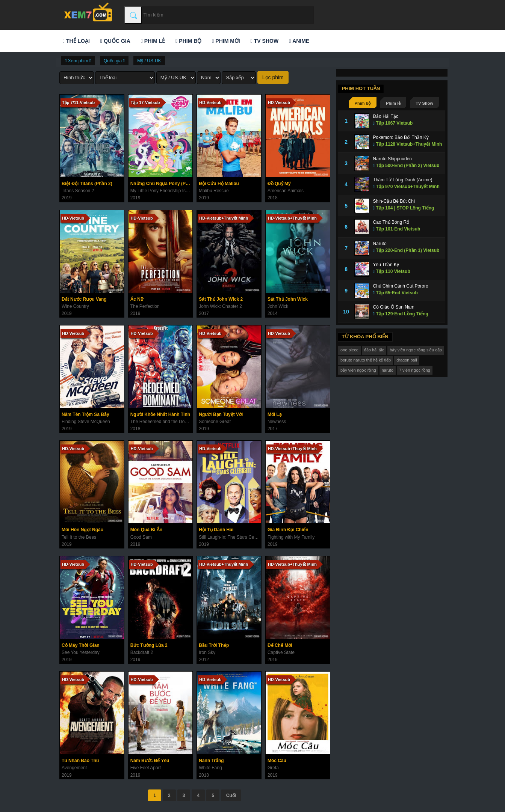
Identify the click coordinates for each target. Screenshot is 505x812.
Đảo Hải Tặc (386, 116)
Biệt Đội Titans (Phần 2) (87, 184)
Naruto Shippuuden (392, 159)
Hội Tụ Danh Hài (216, 530)
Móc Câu (277, 761)
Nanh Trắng (211, 761)
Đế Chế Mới (280, 645)
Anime (299, 41)
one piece (349, 350)
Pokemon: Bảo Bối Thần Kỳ (401, 137)
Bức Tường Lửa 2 (149, 645)
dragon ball (407, 360)
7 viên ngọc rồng (415, 370)
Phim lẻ (153, 41)
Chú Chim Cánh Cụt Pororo (401, 286)
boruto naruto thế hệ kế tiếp (366, 360)
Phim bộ (188, 41)
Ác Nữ (137, 299)
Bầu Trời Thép (214, 645)
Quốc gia (115, 41)
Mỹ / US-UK (149, 61)
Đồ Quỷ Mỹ (279, 184)
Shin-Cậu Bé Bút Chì (394, 201)
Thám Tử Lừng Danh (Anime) (403, 180)
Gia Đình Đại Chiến (288, 530)
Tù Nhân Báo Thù (80, 761)
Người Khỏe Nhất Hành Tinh (160, 414)
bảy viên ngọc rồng (358, 370)
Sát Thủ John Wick (288, 299)
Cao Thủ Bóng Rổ (391, 222)
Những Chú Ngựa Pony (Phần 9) (162, 184)
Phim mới (226, 41)
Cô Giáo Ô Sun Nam (394, 307)
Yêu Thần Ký (386, 265)
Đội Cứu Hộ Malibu (219, 184)
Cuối (231, 795)
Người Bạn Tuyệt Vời (221, 414)
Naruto (380, 244)
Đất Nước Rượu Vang (84, 299)
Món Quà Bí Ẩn (146, 530)
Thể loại (76, 41)
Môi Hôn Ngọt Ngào (82, 530)
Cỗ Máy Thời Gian (81, 645)
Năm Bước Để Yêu (150, 761)
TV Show (265, 41)
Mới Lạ (275, 414)
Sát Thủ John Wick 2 (221, 299)
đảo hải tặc (374, 350)
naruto (388, 370)
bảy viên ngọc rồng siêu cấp (416, 350)
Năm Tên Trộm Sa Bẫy (85, 414)
